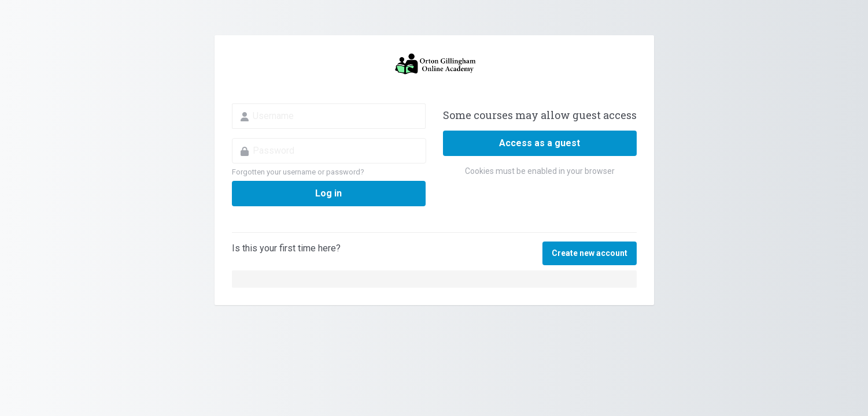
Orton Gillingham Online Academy (434, 64)
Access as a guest (540, 143)
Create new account (590, 253)
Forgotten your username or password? (298, 172)
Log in (328, 193)
